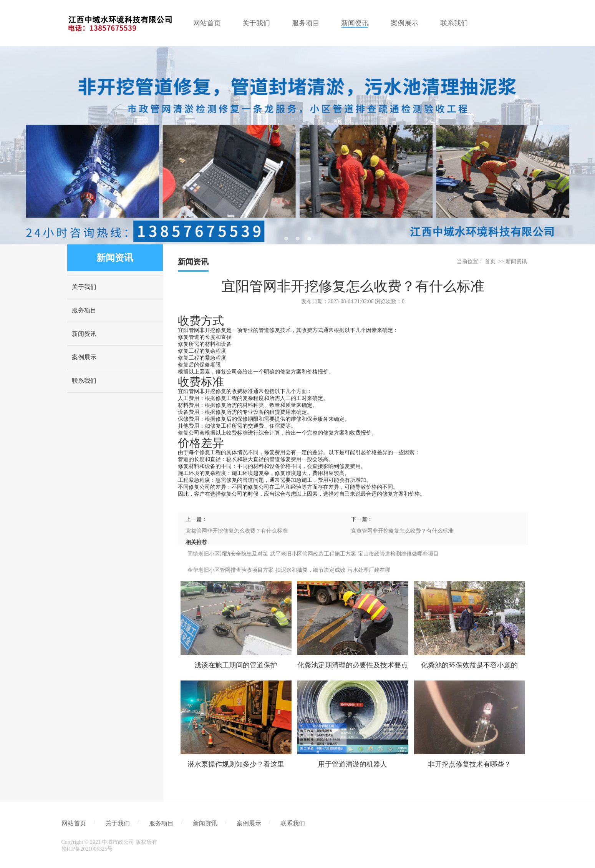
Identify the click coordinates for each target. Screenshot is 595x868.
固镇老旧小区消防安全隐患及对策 (228, 554)
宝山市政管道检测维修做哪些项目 (398, 554)
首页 (490, 261)
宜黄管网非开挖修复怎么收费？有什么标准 (402, 531)
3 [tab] (309, 239)
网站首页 (74, 823)
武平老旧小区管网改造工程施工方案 (313, 554)
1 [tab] (286, 239)
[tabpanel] (297, 145)
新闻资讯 (84, 334)
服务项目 (84, 310)
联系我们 (84, 381)
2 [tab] (298, 239)
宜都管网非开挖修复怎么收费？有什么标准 (237, 531)
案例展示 (84, 357)
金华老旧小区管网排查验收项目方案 (230, 570)
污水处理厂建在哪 (369, 570)
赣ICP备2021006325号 (87, 849)
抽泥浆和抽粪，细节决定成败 (310, 570)
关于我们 (84, 287)
